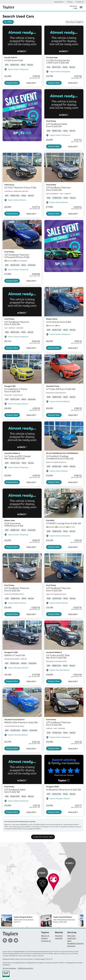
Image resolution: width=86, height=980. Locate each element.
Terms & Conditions (9, 968)
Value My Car (59, 2)
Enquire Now (12, 83)
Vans (69, 941)
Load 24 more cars (43, 837)
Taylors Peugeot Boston (18, 404)
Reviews (73, 7)
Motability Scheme (75, 943)
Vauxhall (59, 938)
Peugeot (59, 936)
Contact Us (80, 2)
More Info (32, 83)
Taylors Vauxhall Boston (60, 401)
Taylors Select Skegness (18, 69)
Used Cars (72, 938)
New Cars (71, 936)
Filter (8, 22)
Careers (44, 938)
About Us (45, 936)
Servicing (71, 946)
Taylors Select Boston (17, 200)
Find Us (70, 2)
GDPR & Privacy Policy (26, 968)
